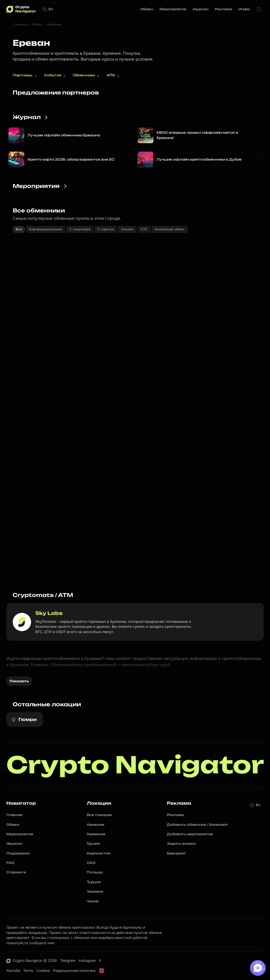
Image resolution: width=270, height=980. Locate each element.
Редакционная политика (74, 971)
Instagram (87, 961)
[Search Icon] (259, 9)
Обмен (37, 24)
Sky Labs (49, 613)
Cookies (43, 971)
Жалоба (13, 971)
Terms (28, 971)
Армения (54, 24)
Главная (20, 24)
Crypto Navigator (135, 765)
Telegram (68, 961)
